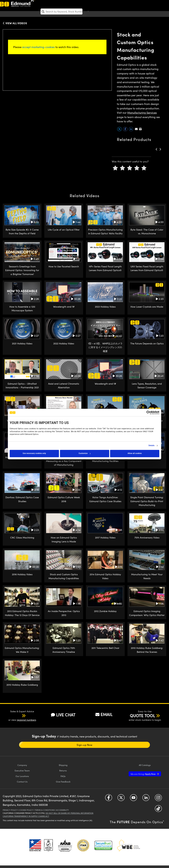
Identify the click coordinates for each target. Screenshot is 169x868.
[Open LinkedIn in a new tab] (146, 799)
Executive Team (22, 770)
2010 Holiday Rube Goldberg (22, 685)
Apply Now (143, 774)
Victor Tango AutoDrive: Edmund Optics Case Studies (105, 499)
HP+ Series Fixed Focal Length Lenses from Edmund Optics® (105, 268)
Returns (63, 770)
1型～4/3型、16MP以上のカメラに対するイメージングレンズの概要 (105, 347)
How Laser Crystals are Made (147, 307)
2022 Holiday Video (64, 343)
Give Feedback (63, 782)
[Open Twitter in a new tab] (121, 799)
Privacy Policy (10, 810)
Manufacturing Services (142, 113)
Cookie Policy (26, 810)
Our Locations (22, 776)
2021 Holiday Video (22, 343)
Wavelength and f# (64, 307)
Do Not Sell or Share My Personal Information (70, 813)
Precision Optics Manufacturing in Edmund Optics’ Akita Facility (105, 231)
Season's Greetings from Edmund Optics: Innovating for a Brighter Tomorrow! (22, 270)
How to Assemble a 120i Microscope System (22, 309)
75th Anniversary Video (147, 538)
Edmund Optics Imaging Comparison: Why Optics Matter (147, 613)
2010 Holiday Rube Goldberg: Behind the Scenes (147, 650)
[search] (62, 12)
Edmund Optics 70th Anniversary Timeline (64, 650)
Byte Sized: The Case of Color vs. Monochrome (147, 231)
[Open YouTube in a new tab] (133, 799)
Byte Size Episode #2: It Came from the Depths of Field (22, 231)
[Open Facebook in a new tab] (109, 799)
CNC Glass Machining (22, 538)
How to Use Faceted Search (64, 266)
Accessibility (62, 810)
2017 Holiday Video (105, 538)
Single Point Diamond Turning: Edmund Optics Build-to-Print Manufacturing (147, 501)
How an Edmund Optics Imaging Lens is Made (64, 539)
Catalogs (145, 765)
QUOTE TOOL (142, 715)
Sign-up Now (84, 745)
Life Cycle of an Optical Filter (64, 230)
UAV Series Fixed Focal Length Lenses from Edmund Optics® (147, 268)
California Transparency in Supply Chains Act (26, 816)
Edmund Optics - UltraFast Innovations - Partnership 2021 (22, 386)
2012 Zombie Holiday (105, 611)
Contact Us (22, 782)
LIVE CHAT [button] (63, 715)
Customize (84, 453)
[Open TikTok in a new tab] (158, 810)
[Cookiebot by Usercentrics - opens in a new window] (144, 413)
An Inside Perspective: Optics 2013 (64, 613)
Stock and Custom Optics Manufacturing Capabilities (64, 576)
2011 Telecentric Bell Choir (105, 648)
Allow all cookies (135, 453)
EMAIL (104, 714)
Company (22, 765)
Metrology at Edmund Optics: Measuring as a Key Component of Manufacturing (64, 461)
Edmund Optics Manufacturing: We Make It (22, 650)
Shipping (63, 765)
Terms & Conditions (45, 810)
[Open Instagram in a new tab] (158, 799)
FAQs (63, 776)
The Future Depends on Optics (147, 343)
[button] (140, 129)
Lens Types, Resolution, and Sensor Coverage (147, 386)
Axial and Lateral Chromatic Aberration (64, 386)
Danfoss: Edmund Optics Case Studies (22, 499)
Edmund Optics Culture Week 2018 (64, 499)
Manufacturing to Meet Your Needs (147, 576)
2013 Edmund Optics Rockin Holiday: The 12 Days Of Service (22, 613)
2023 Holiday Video (105, 307)
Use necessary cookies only (34, 453)
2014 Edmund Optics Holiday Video (105, 576)
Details (152, 446)
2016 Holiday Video (22, 574)
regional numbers (26, 720)
